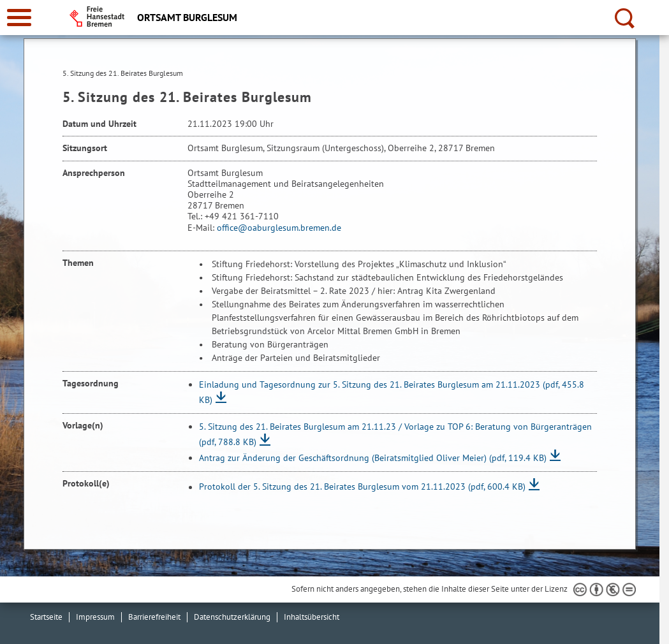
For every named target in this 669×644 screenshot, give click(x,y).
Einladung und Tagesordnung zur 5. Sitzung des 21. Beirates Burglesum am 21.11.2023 (392, 392)
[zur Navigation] (19, 18)
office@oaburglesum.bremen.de (279, 228)
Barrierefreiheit (154, 617)
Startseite (46, 617)
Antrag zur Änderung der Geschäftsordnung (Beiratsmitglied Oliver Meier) (373, 458)
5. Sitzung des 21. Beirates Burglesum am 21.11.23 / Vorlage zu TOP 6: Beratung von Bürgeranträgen (395, 434)
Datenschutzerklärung (232, 617)
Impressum (95, 617)
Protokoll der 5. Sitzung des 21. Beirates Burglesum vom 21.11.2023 (362, 487)
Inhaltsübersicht (312, 617)
